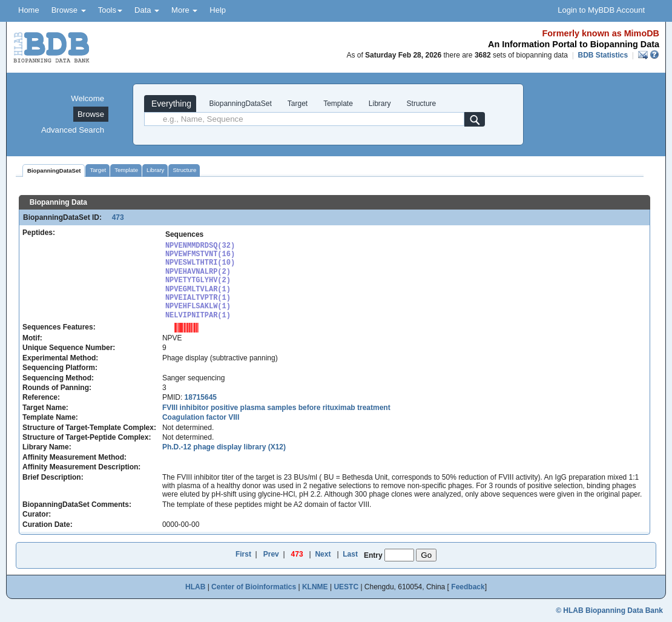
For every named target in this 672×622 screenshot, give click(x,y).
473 (114, 217)
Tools (110, 10)
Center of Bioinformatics (254, 587)
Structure (422, 104)
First (243, 554)
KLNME (315, 587)
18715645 (201, 397)
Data (147, 10)
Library (380, 104)
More (184, 10)
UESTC (346, 587)
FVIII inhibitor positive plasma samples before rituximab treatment (276, 408)
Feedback (468, 587)
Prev (271, 554)
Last (350, 554)
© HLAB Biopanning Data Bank (609, 610)
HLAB (195, 587)
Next (323, 554)
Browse (69, 10)
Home (29, 10)
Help (218, 10)
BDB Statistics (603, 55)
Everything (170, 104)
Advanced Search (73, 130)
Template (338, 104)
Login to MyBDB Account (601, 10)
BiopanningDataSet (239, 104)
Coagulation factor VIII (201, 417)
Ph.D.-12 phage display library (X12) (224, 447)
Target (298, 104)
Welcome (87, 98)
